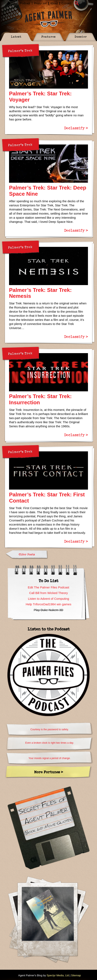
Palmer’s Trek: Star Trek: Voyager (40, 97)
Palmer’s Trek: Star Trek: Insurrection (40, 399)
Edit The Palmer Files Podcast (48, 587)
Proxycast (40, 3)
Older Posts (27, 554)
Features (48, 36)
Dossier (81, 36)
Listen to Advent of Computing (48, 599)
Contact (66, 3)
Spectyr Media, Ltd (58, 975)
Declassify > (76, 128)
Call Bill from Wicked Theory (48, 593)
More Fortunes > (49, 772)
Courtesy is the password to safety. (50, 729)
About (54, 3)
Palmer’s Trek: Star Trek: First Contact (47, 498)
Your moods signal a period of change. (50, 758)
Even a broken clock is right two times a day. (50, 743)
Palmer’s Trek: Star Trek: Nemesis (40, 293)
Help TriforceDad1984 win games (48, 604)
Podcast (25, 3)
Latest (16, 36)
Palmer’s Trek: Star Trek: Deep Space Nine (48, 191)
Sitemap (76, 975)
